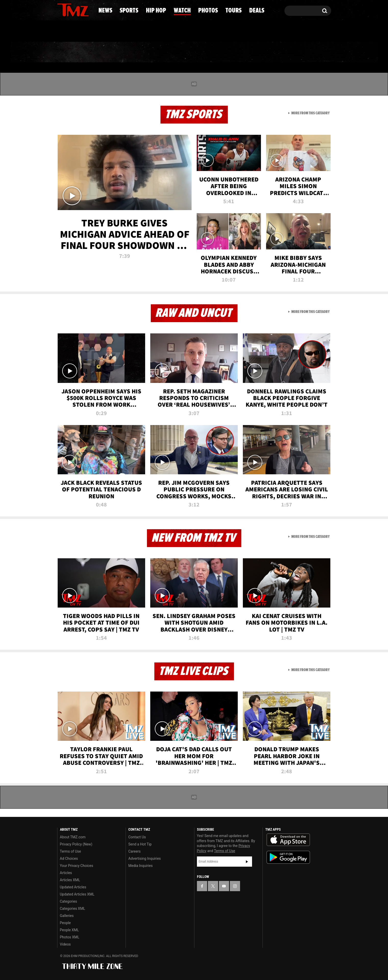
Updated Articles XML (77, 894)
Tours (273, 52)
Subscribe (247, 862)
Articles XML (70, 880)
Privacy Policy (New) (76, 844)
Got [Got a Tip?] (73, 31)
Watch (192, 52)
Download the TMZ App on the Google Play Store (288, 857)
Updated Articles (73, 887)
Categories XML (73, 909)
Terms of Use (71, 851)
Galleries (67, 916)
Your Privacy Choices (77, 866)
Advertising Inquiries (145, 858)
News (70, 52)
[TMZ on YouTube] (224, 886)
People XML (70, 930)
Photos (233, 52)
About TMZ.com (73, 837)
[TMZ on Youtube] (78, 9)
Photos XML (70, 937)
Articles (66, 873)
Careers (134, 851)
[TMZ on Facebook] (61, 10)
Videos (65, 944)
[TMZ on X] (69, 10)
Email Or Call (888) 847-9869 (116, 32)
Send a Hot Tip (140, 844)
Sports (108, 52)
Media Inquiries (140, 866)
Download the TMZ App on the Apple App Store (288, 840)
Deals (310, 52)
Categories (68, 901)
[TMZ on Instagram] (87, 9)
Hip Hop (150, 52)
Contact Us (137, 837)
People (65, 923)
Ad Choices (69, 858)
